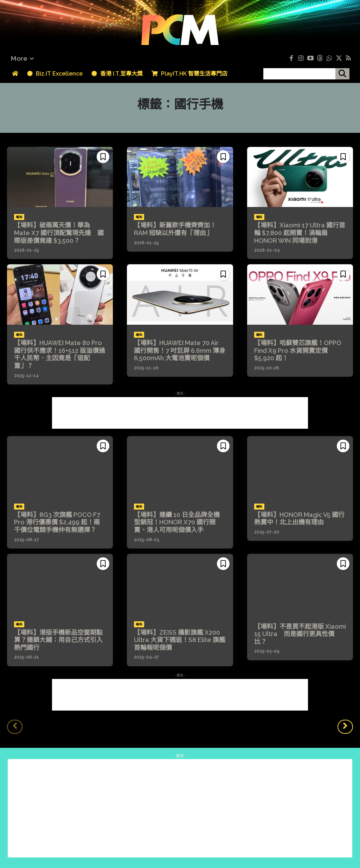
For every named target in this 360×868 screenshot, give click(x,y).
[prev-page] (15, 727)
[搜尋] (342, 74)
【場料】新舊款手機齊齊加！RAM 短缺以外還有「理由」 (175, 229)
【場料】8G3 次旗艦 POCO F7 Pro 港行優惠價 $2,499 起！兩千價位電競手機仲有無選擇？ (57, 522)
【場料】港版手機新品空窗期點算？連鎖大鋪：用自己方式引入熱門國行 (58, 640)
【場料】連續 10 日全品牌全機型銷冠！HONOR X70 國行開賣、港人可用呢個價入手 (177, 522)
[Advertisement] (180, 413)
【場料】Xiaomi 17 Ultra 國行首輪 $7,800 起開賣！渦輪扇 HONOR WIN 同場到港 (300, 233)
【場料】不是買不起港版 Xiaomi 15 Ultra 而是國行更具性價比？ (300, 634)
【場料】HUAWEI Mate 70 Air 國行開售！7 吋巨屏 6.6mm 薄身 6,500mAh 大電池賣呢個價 (180, 350)
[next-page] (345, 727)
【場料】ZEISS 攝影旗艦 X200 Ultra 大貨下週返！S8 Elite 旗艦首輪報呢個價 (180, 640)
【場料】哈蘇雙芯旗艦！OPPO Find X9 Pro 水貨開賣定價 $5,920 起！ (298, 350)
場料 (19, 217)
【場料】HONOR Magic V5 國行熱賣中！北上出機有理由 (299, 519)
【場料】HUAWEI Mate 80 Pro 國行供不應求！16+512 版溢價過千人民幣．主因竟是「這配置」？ (60, 354)
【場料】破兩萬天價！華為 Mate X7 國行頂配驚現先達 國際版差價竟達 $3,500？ (59, 233)
